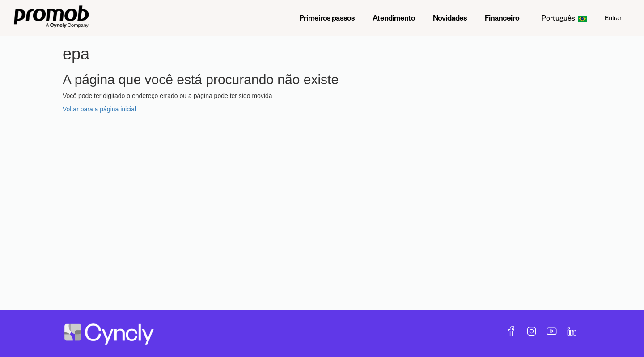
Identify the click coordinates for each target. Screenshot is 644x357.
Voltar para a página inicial (99, 109)
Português (564, 18)
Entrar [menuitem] (613, 18)
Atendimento (394, 18)
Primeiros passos (327, 18)
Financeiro (502, 18)
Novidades (450, 18)
